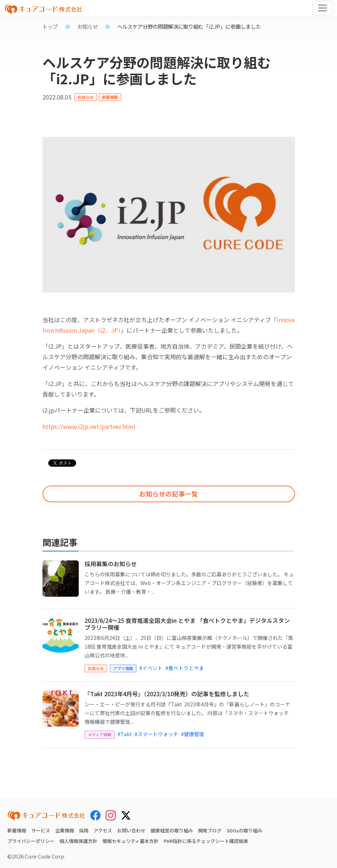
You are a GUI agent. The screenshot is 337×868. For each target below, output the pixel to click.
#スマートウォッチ (156, 734)
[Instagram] (111, 815)
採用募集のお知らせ (111, 564)
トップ (50, 26)
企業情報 (65, 830)
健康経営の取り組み (172, 830)
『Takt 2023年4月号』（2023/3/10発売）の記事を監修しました (167, 694)
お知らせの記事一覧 (169, 494)
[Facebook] (95, 815)
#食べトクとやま (185, 668)
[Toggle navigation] (322, 8)
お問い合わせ (131, 830)
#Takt (125, 734)
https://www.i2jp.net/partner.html (89, 426)
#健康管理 (193, 734)
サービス (41, 830)
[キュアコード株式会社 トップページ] (46, 815)
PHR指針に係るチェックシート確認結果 (206, 841)
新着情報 (110, 97)
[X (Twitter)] (126, 814)
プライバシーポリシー (31, 841)
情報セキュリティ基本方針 (130, 841)
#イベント (151, 668)
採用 (84, 830)
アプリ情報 (123, 668)
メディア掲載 (100, 734)
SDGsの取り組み (244, 830)
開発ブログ (210, 830)
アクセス (103, 830)
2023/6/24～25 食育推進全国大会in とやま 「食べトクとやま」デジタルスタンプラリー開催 (187, 624)
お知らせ (87, 26)
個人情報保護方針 (78, 841)
